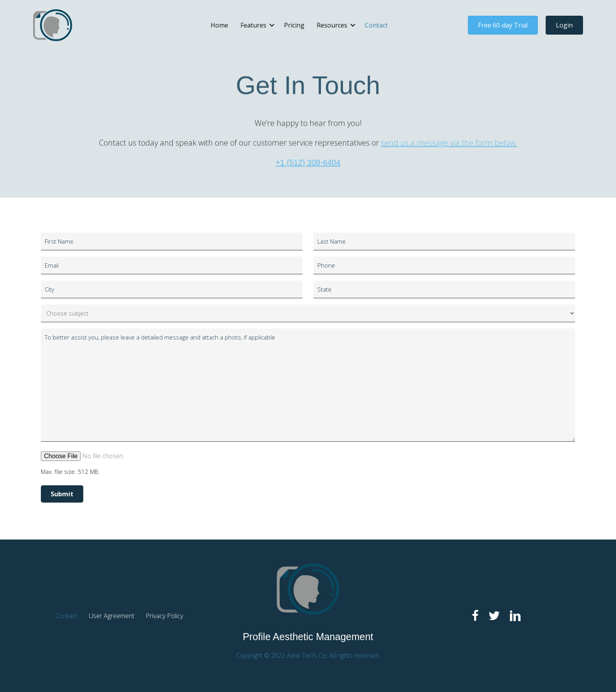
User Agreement (112, 616)
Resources (332, 25)
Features (253, 25)
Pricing (294, 25)
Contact (376, 25)
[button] (272, 25)
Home (219, 25)
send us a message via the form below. (449, 169)
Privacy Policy (164, 616)
